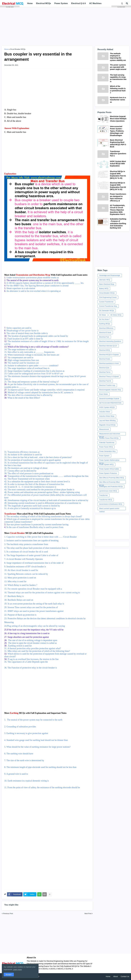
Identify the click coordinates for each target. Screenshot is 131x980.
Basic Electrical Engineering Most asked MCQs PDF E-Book (118, 143)
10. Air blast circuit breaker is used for (21, 570)
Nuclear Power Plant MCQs (109, 438)
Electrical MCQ (105, 350)
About (116, 976)
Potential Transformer (107, 442)
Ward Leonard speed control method (109, 509)
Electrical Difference (106, 328)
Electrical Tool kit (105, 381)
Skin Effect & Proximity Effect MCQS (109, 482)
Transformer (103, 495)
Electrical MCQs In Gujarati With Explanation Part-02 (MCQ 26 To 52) (118, 186)
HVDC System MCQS (107, 407)
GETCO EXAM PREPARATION (110, 403)
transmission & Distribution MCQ (111, 504)
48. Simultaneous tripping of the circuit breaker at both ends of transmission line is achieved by (46, 500)
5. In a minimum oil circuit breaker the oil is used (26, 552)
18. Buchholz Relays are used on (19, 600)
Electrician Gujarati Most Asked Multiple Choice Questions (118, 119)
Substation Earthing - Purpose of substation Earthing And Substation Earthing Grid (118, 223)
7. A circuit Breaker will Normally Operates (24, 559)
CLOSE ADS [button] (10, 7)
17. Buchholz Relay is (14, 596)
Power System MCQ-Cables (109, 469)
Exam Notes (104, 394)
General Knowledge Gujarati (109, 398)
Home (108, 976)
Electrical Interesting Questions (110, 341)
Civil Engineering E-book (108, 297)
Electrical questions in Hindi (109, 363)
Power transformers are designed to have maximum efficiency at (118, 197)
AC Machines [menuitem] (95, 3)
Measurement (104, 429)
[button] (122, 3)
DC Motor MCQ (116, 315)
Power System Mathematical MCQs (109, 460)
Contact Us (125, 976)
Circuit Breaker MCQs (107, 293)
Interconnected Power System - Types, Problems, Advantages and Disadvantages (117, 131)
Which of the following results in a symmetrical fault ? (118, 90)
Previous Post (8, 913)
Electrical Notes (105, 359)
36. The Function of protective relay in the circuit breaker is (31, 668)
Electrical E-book (105, 333)
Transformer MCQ (106, 500)
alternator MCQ (105, 280)
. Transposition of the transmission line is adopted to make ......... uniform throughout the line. (47, 476)
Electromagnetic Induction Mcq (110, 390)
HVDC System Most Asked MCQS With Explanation (118, 164)
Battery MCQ (104, 289)
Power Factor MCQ (106, 447)
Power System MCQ (106, 464)
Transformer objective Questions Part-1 (118, 154)
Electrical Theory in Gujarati (109, 376)
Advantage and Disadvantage (110, 275)
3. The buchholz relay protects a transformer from (26, 544)
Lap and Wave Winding (107, 420)
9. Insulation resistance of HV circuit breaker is (25, 567)
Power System (104, 456)
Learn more (17, 969)
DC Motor (103, 315)
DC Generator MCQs (107, 311)
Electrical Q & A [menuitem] (78, 3)
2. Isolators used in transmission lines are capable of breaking (31, 541)
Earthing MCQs (105, 324)
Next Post (88, 913)
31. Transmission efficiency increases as (47, 426)
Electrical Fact (104, 337)
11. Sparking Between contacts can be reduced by (26, 574)
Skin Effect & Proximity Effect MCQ (112, 478)
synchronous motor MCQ (108, 491)
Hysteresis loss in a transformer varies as (118, 100)
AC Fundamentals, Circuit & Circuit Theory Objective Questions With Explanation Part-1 (117, 210)
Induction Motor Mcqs (107, 416)
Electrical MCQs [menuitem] (44, 3)
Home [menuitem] (30, 3)
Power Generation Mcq (107, 451)
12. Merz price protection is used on (20, 578)
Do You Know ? (105, 319)
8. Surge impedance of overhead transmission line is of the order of (34, 563)
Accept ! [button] (9, 975)
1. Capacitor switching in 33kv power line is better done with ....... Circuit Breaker (41, 537)
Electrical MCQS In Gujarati (109, 355)
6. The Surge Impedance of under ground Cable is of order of (31, 555)
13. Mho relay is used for (15, 581)
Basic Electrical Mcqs (107, 284)
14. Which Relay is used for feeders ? (21, 585)
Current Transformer (106, 302)
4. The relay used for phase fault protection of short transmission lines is (36, 548)
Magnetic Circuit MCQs (107, 425)
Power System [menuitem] (61, 3)
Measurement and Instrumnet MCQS (110, 434)
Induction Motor (105, 412)
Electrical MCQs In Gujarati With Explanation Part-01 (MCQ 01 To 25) (118, 175)
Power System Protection (108, 473)
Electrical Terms (105, 372)
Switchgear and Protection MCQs (111, 486)
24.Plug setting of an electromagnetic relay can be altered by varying (35, 626)
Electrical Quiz (104, 368)
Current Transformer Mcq (108, 306)
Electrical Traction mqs (107, 385)
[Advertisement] (65, 26)
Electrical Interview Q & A (108, 346)
